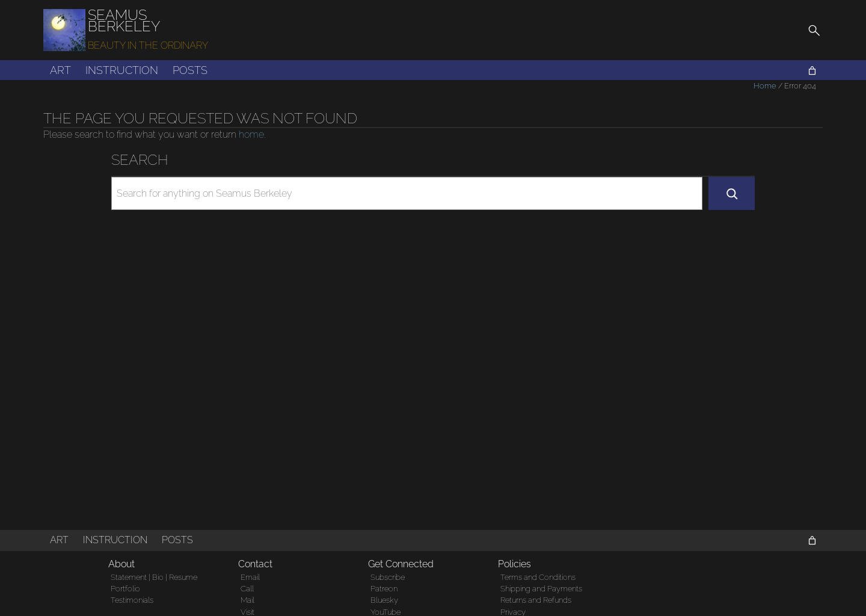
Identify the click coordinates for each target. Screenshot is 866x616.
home (251, 134)
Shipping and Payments (541, 589)
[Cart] (812, 71)
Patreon (384, 589)
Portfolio (125, 589)
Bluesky (384, 600)
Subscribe (388, 577)
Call (247, 589)
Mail (247, 600)
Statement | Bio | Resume (154, 577)
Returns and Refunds (536, 600)
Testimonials (132, 600)
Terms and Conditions (538, 577)
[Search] (732, 193)
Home (765, 86)
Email (250, 577)
